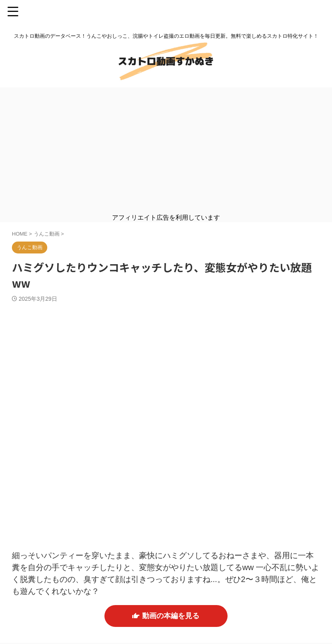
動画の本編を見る (166, 617)
